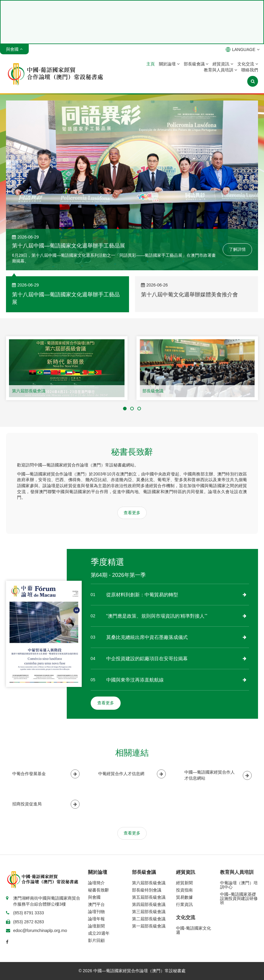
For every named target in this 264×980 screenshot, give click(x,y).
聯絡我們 (250, 70)
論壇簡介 (96, 883)
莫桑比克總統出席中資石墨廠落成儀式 (147, 637)
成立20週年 (99, 933)
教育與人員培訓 (220, 70)
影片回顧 (96, 940)
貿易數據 (184, 897)
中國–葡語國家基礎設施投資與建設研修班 (239, 898)
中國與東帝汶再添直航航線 (135, 680)
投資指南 (184, 890)
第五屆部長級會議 (149, 897)
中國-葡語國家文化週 (194, 930)
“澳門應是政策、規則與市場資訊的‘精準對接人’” (157, 616)
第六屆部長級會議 (29, 391)
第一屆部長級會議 (149, 926)
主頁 (151, 64)
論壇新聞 (96, 926)
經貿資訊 (223, 64)
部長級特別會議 (147, 890)
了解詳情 (237, 249)
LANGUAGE (243, 49)
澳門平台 (96, 904)
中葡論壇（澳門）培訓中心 (239, 885)
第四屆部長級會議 (149, 904)
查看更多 (132, 513)
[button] (125, 409)
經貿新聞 (184, 883)
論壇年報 (96, 919)
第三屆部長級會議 (149, 912)
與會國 (94, 897)
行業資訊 (184, 904)
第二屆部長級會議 (149, 919)
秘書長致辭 (98, 890)
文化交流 (248, 64)
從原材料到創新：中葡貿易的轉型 (142, 595)
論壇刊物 (96, 912)
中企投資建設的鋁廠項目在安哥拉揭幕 (147, 659)
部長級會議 (196, 64)
